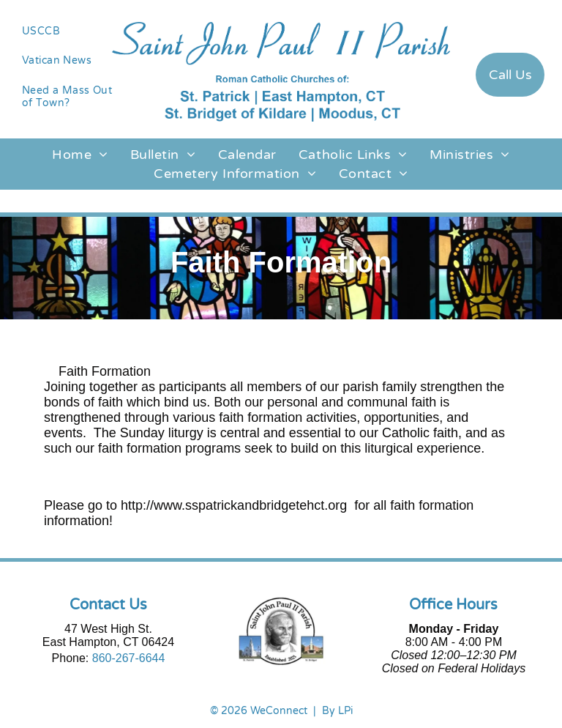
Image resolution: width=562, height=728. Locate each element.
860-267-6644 (129, 658)
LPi (345, 711)
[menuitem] (70, 31)
